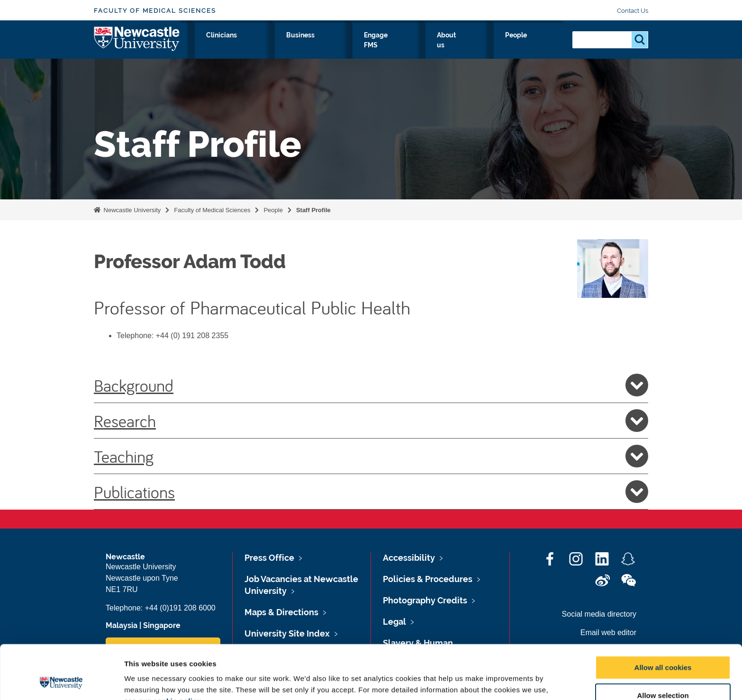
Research (256, 46)
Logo (137, 44)
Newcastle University (131, 210)
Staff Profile (313, 210)
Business (391, 46)
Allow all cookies (663, 617)
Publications (371, 492)
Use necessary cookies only (663, 673)
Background (371, 385)
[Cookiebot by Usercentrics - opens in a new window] (61, 682)
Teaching (371, 456)
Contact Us (633, 11)
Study (299, 46)
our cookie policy (170, 651)
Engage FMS (445, 46)
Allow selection (663, 645)
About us (500, 46)
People (544, 46)
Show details (497, 681)
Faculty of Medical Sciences (155, 11)
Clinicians (342, 46)
